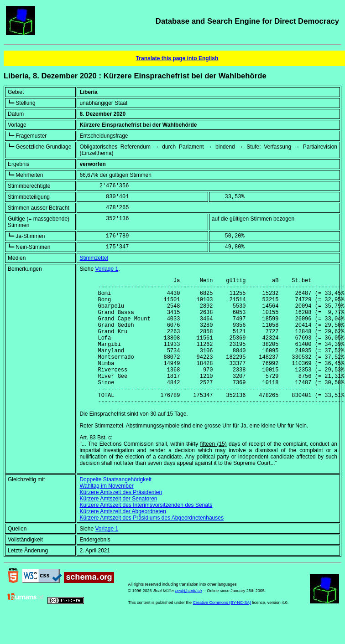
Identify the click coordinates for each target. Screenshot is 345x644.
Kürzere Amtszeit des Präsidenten (121, 520)
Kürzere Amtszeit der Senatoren (118, 526)
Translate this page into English (177, 58)
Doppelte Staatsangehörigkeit (115, 507)
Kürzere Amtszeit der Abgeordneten (123, 539)
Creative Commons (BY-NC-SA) (222, 630)
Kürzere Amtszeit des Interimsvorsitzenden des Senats (146, 532)
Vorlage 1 (107, 269)
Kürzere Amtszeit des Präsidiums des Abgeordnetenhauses (152, 545)
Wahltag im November (106, 513)
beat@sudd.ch (188, 618)
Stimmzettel (94, 258)
